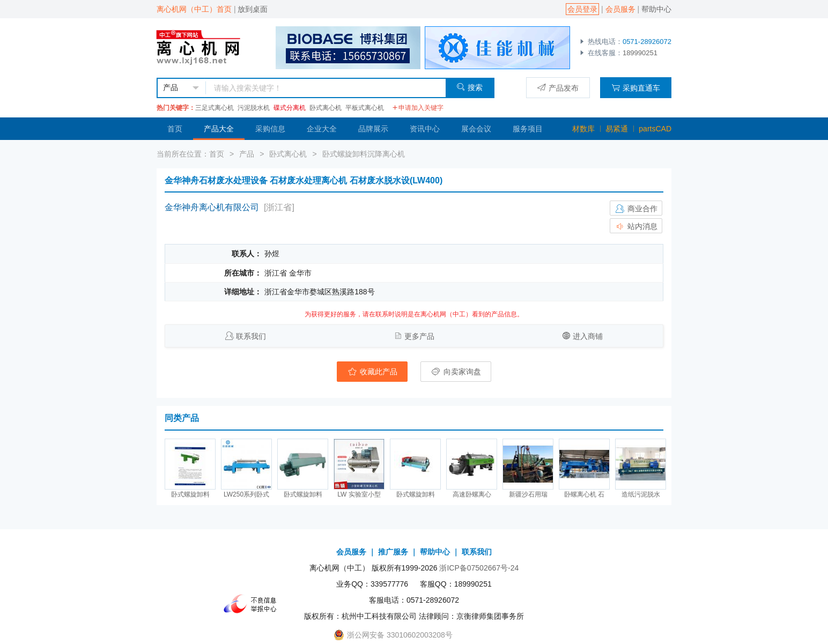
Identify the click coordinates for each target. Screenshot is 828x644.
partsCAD (655, 129)
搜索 (470, 87)
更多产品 (419, 336)
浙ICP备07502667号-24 (479, 568)
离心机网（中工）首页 (194, 9)
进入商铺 (588, 336)
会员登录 (582, 9)
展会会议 (476, 129)
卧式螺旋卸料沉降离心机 (364, 154)
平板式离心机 (365, 108)
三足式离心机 (215, 108)
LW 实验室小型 (359, 494)
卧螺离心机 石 (584, 494)
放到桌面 (253, 9)
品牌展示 (373, 129)
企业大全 (322, 129)
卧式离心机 (326, 108)
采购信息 (270, 129)
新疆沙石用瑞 (528, 494)
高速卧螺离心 (472, 494)
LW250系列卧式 (246, 494)
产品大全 (219, 129)
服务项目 (528, 129)
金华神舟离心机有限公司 (212, 207)
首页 (175, 129)
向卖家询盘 (456, 372)
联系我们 (251, 336)
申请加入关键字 (418, 108)
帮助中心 (656, 9)
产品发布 (558, 88)
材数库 (583, 129)
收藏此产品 (372, 372)
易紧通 (617, 129)
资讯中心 (425, 129)
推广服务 (393, 552)
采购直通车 (636, 88)
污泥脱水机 (254, 108)
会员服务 (620, 9)
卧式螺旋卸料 (190, 494)
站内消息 (636, 226)
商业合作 (636, 209)
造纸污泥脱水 (641, 494)
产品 (247, 154)
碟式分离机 (290, 108)
